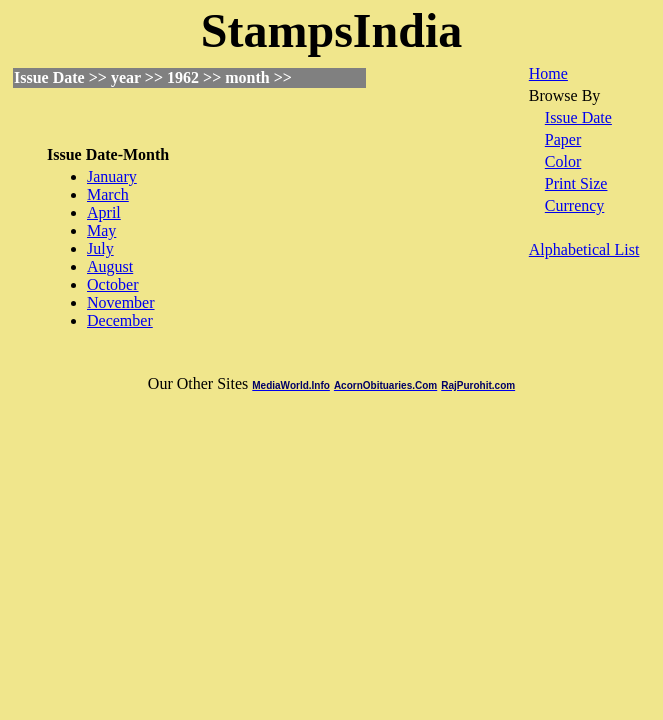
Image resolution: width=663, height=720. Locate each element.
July (100, 248)
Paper (563, 139)
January (112, 176)
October (113, 284)
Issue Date (578, 117)
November (121, 302)
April (104, 212)
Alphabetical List (584, 249)
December (120, 320)
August (110, 266)
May (101, 230)
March (108, 194)
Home (548, 73)
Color (563, 161)
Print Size (576, 183)
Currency (575, 205)
